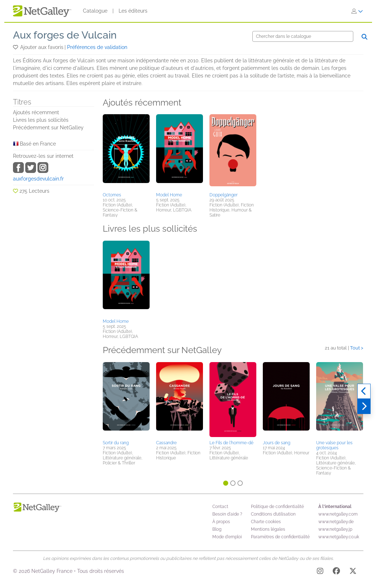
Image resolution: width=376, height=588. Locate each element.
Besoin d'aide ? (227, 514)
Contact (220, 507)
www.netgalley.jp (335, 529)
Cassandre (166, 443)
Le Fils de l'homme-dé (231, 443)
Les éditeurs (133, 11)
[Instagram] (320, 572)
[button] (16, 47)
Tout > (357, 348)
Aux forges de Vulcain (65, 35)
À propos (221, 522)
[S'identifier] (357, 11)
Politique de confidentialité (277, 507)
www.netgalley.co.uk (339, 537)
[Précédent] (364, 391)
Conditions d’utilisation (273, 514)
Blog (217, 529)
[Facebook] (336, 572)
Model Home (169, 195)
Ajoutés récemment (36, 112)
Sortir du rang (116, 443)
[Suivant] (364, 406)
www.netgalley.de (336, 522)
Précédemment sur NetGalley (48, 128)
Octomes (112, 195)
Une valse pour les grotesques (334, 445)
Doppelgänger (224, 195)
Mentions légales (268, 529)
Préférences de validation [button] (97, 47)
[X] (353, 572)
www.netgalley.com (338, 514)
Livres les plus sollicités (41, 120)
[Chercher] (303, 36)
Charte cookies (266, 522)
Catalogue (95, 11)
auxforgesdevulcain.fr (38, 179)
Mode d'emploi (227, 537)
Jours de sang (277, 443)
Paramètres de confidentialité (280, 537)
